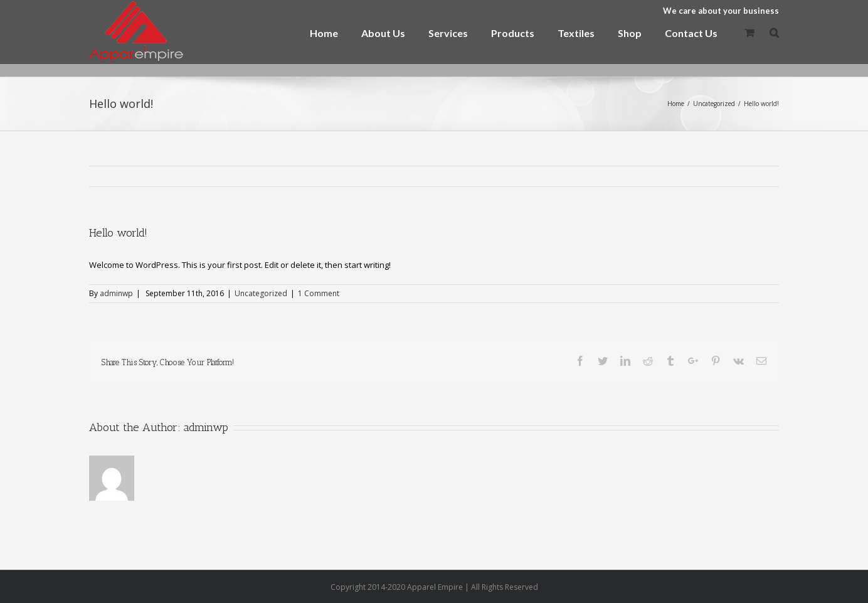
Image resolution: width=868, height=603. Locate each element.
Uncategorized (261, 293)
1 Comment (319, 293)
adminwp (116, 293)
